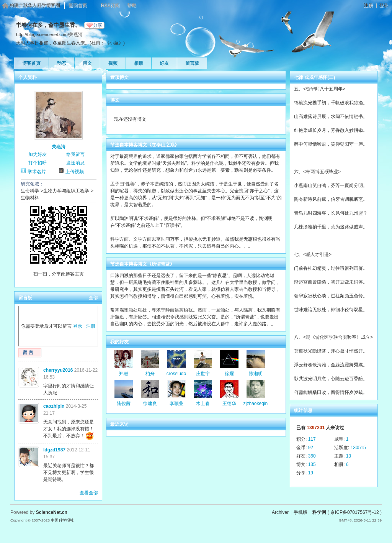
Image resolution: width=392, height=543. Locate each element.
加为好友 (38, 154)
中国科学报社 (62, 520)
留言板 (192, 63)
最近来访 (119, 424)
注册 (368, 5)
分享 (98, 25)
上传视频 (75, 172)
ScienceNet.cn (52, 512)
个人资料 (28, 77)
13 (349, 456)
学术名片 (37, 172)
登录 (384, 5)
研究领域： (32, 184)
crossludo (176, 374)
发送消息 (75, 163)
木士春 (203, 404)
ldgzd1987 (54, 450)
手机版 (301, 512)
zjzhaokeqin (256, 404)
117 (312, 439)
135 (312, 464)
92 (311, 448)
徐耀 (229, 374)
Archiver (280, 512)
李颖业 (176, 404)
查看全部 (89, 493)
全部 (93, 298)
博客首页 (31, 63)
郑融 (124, 374)
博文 (87, 63)
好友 (164, 63)
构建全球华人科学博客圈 (35, 5)
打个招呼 (38, 163)
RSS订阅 (110, 5)
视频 (113, 63)
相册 (139, 63)
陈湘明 (256, 374)
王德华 (229, 404)
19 (311, 473)
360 (312, 456)
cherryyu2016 (58, 370)
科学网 (319, 512)
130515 (358, 448)
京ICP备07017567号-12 (355, 512)
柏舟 (150, 374)
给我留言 (75, 154)
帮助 (132, 5)
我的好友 (119, 342)
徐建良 (150, 404)
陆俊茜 (124, 404)
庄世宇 (203, 374)
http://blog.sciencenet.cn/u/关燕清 (49, 34)
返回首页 (78, 5)
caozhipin (54, 406)
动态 (62, 63)
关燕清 (59, 147)
